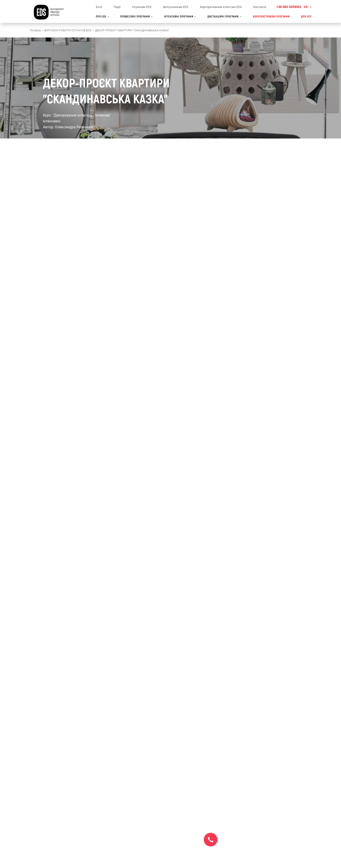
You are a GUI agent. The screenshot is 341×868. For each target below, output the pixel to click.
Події (117, 7)
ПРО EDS (102, 17)
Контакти (260, 7)
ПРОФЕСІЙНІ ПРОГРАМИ (136, 17)
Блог (99, 7)
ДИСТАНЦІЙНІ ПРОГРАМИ (224, 17)
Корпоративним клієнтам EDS (221, 7)
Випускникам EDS (176, 7)
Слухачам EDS (142, 7)
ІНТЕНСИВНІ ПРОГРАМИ (180, 17)
